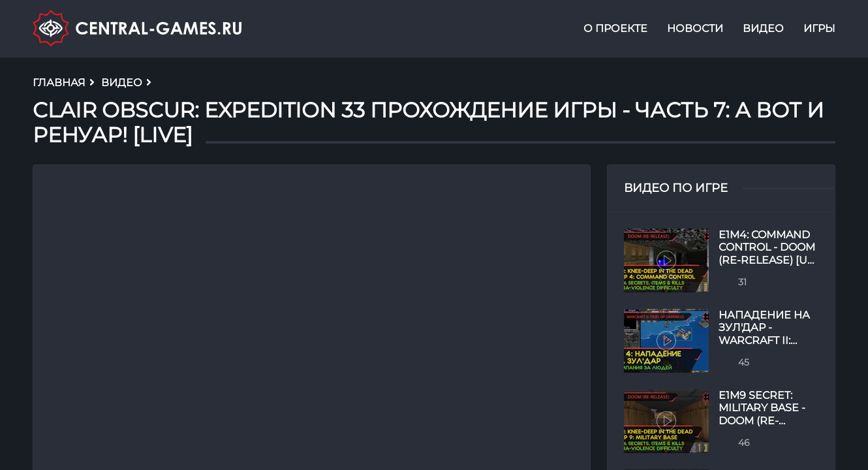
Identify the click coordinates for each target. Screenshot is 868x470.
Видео (763, 28)
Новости (695, 28)
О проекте (615, 28)
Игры (819, 28)
